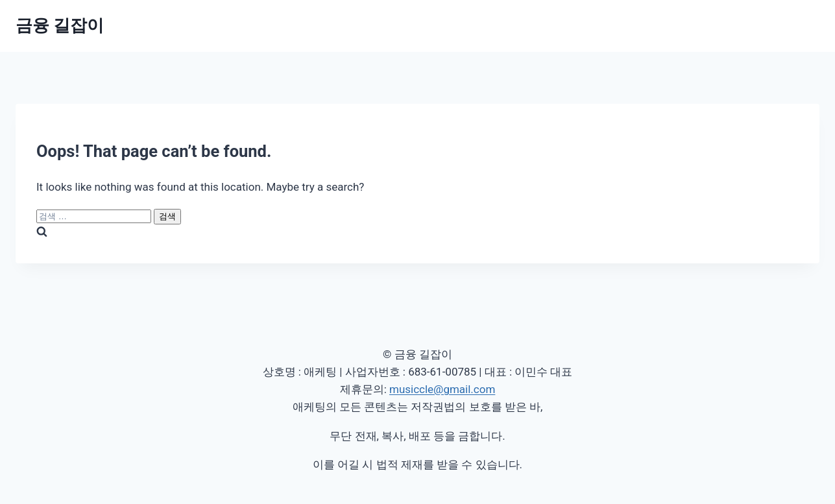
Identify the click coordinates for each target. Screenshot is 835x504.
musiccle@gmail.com (442, 389)
